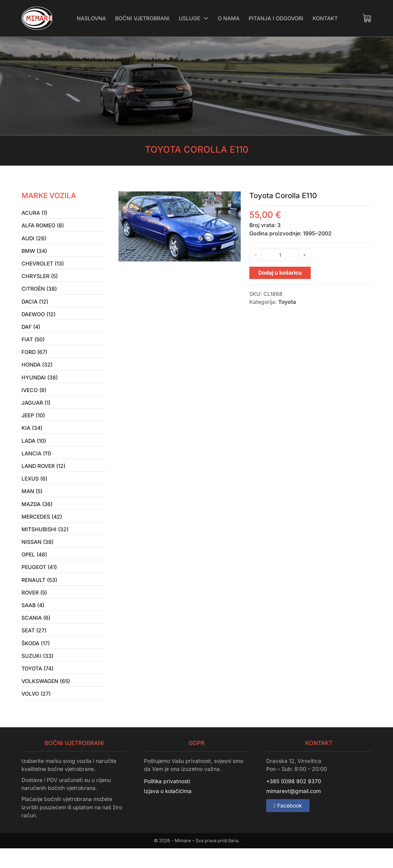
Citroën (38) (39, 292)
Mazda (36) (37, 516)
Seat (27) (34, 647)
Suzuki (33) (37, 674)
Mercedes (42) (42, 529)
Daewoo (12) (39, 318)
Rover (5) (35, 608)
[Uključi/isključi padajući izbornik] (206, 18)
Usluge (190, 18)
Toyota (287, 302)
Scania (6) (36, 634)
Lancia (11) (36, 463)
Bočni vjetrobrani (142, 18)
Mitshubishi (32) (45, 542)
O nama (229, 18)
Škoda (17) (36, 660)
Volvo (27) (36, 713)
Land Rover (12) (44, 476)
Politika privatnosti (167, 801)
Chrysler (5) (40, 279)
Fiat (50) (33, 345)
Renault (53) (40, 595)
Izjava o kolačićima (168, 811)
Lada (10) (34, 450)
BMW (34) (34, 252)
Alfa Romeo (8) (43, 226)
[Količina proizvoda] (280, 255)
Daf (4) (31, 331)
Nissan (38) (37, 555)
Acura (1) (34, 213)
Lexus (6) (35, 489)
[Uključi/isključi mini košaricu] (367, 18)
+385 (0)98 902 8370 (294, 801)
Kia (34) (32, 437)
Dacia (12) (35, 305)
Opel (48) (34, 568)
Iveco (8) (34, 397)
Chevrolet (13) (43, 266)
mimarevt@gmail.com (294, 811)
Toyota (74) (37, 687)
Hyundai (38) (40, 384)
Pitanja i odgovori (277, 18)
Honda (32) (37, 371)
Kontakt (326, 18)
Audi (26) (34, 239)
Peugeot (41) (39, 581)
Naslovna (91, 18)
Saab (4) (33, 621)
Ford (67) (35, 358)
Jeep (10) (33, 424)
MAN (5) (32, 503)
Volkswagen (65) (46, 700)
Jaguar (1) (36, 410)
